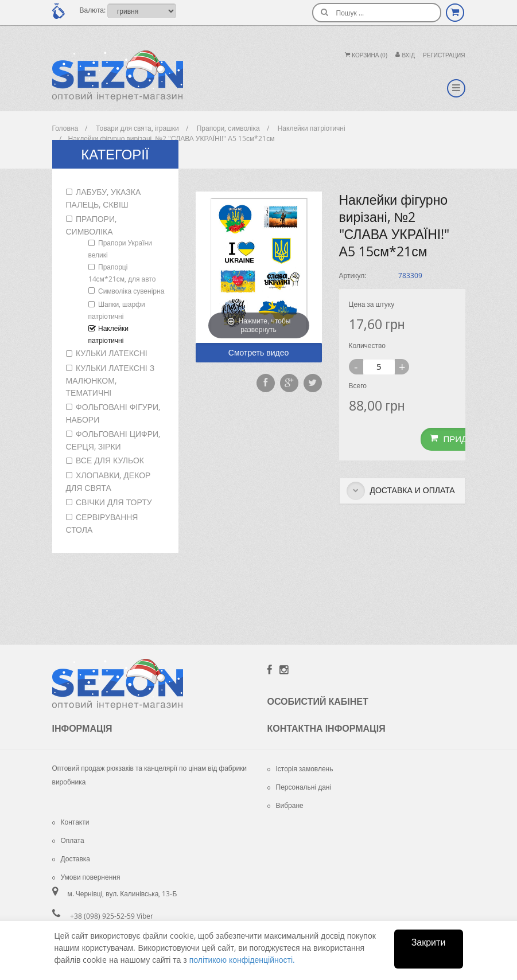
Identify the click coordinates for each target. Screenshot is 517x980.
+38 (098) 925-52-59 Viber (112, 916)
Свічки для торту (114, 502)
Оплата (68, 840)
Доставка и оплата (401, 491)
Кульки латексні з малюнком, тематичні (110, 380)
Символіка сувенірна (131, 291)
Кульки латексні (112, 353)
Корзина (366, 55)
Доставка (71, 858)
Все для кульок (110, 460)
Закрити (429, 942)
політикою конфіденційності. (242, 960)
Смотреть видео (258, 352)
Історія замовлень (300, 768)
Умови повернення (86, 877)
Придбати (460, 439)
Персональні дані (300, 787)
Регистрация (444, 55)
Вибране (285, 805)
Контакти (71, 822)
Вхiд (405, 55)
